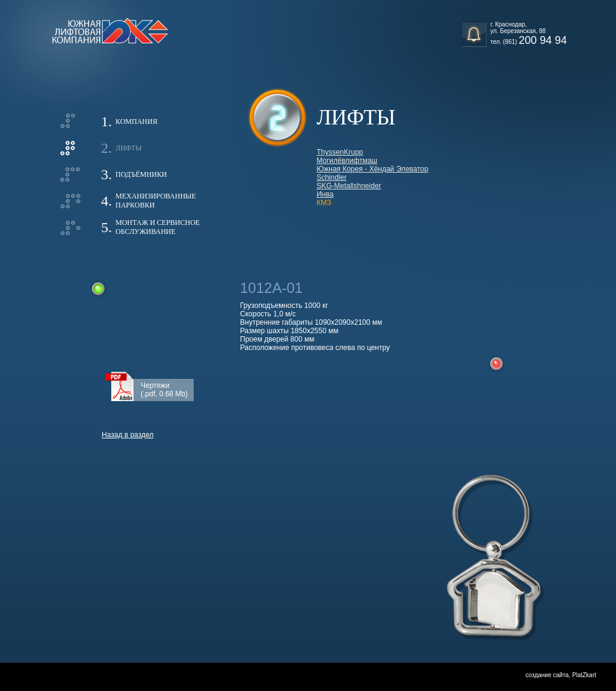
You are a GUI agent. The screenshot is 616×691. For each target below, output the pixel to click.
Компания (137, 121)
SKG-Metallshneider (349, 186)
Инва (325, 194)
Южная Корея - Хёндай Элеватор (372, 169)
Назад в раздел (128, 435)
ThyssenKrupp (340, 152)
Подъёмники (141, 174)
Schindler (331, 177)
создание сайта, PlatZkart (561, 675)
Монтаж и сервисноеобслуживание (158, 227)
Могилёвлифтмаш (347, 161)
